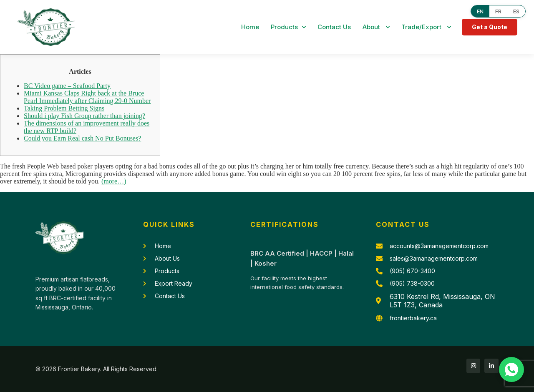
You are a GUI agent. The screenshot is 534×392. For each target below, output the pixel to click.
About (376, 27)
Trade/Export (426, 27)
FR (498, 11)
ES (516, 11)
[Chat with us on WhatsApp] (511, 369)
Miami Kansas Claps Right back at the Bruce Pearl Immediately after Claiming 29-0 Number (87, 97)
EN (480, 11)
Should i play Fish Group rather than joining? (84, 116)
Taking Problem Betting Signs (64, 108)
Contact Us (334, 27)
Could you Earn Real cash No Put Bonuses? (82, 138)
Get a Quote (490, 27)
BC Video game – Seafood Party (67, 86)
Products (288, 27)
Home (250, 27)
